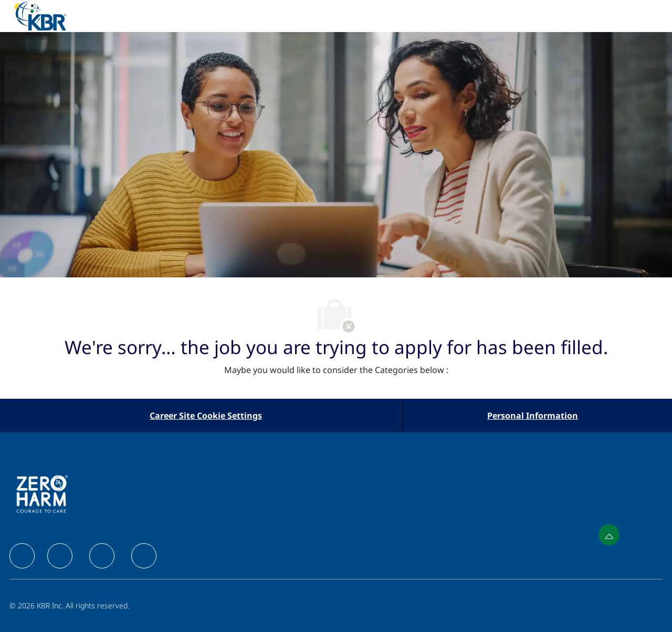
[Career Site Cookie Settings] (206, 416)
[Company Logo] (52, 16)
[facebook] (22, 556)
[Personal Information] (533, 416)
